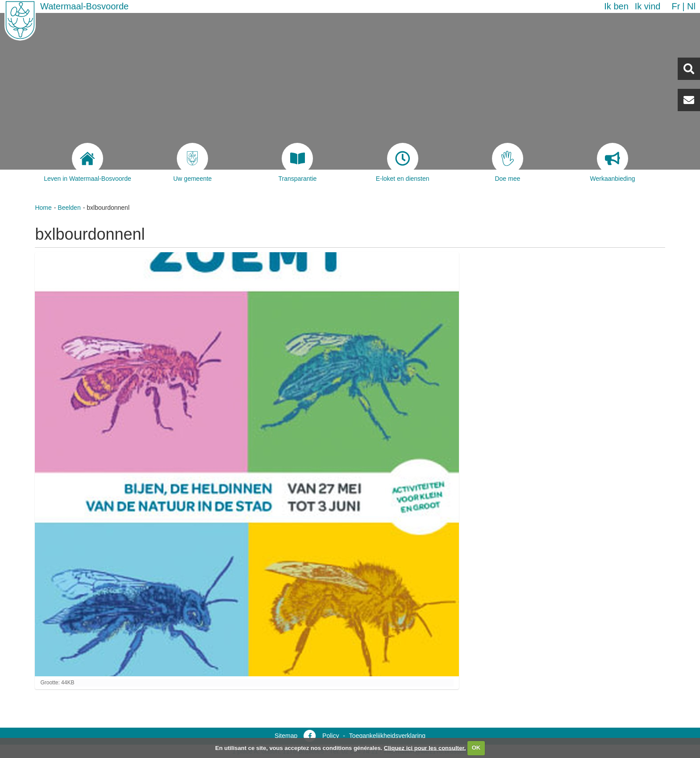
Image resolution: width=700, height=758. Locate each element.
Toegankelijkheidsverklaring (387, 736)
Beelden (69, 208)
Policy (331, 736)
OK (476, 748)
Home (43, 208)
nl (691, 6)
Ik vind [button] (648, 6)
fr (676, 6)
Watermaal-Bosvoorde (84, 6)
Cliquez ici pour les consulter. (425, 748)
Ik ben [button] (616, 6)
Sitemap (286, 736)
